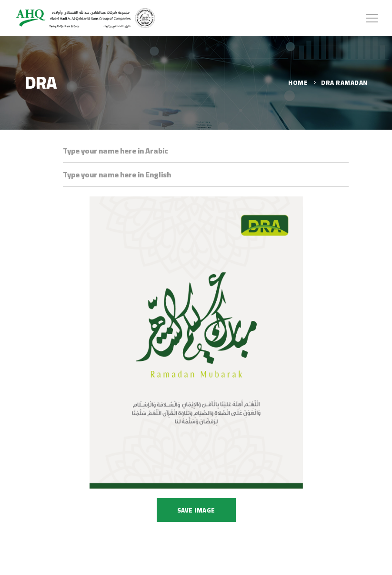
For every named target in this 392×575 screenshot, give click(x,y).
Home (298, 82)
